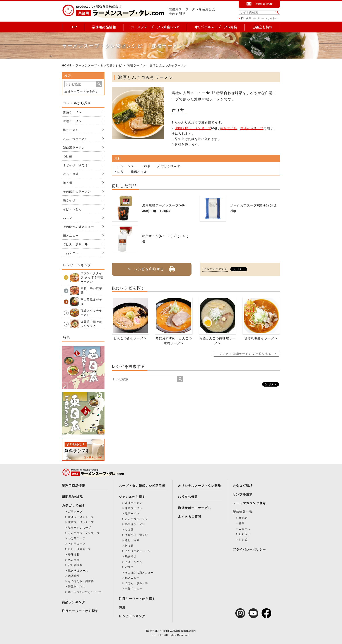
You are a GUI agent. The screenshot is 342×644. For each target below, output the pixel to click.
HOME (67, 65)
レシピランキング (132, 616)
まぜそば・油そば (75, 165)
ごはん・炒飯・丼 (75, 244)
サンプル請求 (243, 494)
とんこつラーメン (75, 139)
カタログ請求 (243, 486)
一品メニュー (72, 253)
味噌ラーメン (136, 65)
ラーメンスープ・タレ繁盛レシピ (99, 65)
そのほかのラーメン (77, 192)
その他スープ (77, 544)
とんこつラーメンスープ (84, 533)
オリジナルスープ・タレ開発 (200, 486)
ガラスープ (75, 512)
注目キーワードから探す (81, 91)
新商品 (243, 518)
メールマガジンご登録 (249, 503)
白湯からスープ (252, 128)
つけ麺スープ (77, 538)
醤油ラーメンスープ (81, 517)
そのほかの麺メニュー (79, 227)
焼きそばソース (78, 571)
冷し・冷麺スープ (80, 549)
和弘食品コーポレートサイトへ (259, 18)
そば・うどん (72, 209)
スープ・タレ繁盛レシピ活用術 (142, 486)
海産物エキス (77, 587)
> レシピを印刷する (151, 267)
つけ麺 (68, 156)
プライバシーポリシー (249, 549)
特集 (122, 607)
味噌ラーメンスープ (81, 522)
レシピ (243, 539)
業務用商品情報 (74, 486)
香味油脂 (74, 554)
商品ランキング (74, 602)
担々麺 (68, 183)
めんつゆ (74, 560)
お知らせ (245, 534)
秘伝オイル (229, 128)
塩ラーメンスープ (80, 528)
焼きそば (69, 200)
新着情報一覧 (243, 512)
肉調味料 (74, 576)
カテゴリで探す (74, 505)
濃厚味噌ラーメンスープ (193, 128)
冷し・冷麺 (71, 174)
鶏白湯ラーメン (74, 148)
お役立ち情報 (188, 497)
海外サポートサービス (195, 508)
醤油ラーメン (72, 112)
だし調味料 (75, 565)
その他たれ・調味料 (81, 581)
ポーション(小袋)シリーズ (85, 592)
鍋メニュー (71, 236)
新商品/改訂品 (72, 497)
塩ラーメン (71, 130)
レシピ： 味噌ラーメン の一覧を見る (245, 354)
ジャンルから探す (132, 497)
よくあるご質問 (190, 517)
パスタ (68, 218)
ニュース (245, 529)
